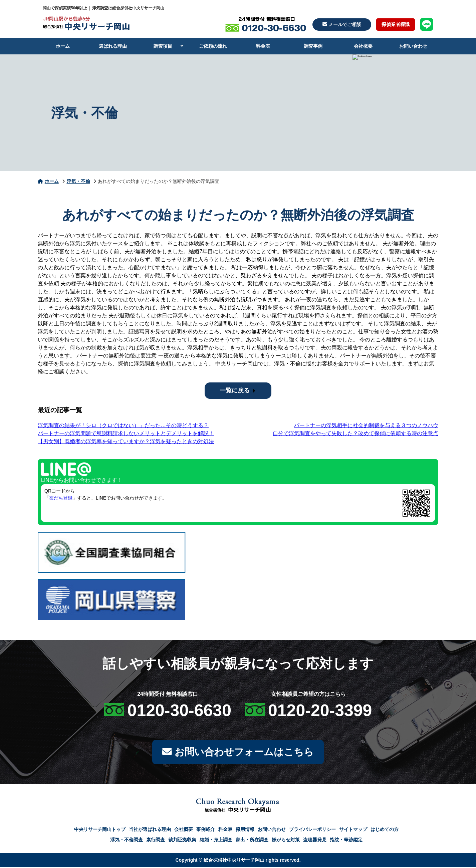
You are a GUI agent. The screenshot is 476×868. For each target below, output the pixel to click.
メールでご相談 (342, 24)
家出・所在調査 (252, 840)
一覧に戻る (235, 390)
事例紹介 (206, 830)
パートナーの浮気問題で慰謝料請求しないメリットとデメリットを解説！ (126, 433)
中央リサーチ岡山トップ (100, 830)
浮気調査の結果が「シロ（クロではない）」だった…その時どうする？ (123, 425)
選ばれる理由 (113, 46)
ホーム (63, 46)
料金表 (263, 46)
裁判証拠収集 (182, 840)
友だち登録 (61, 498)
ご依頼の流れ (213, 46)
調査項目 (163, 46)
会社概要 (363, 46)
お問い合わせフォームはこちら (238, 752)
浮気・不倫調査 (127, 840)
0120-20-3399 (320, 710)
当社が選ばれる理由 (150, 830)
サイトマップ (353, 830)
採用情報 (245, 830)
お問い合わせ (413, 46)
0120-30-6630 (179, 710)
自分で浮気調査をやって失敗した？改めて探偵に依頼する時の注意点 (355, 433)
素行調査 (156, 840)
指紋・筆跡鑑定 (346, 840)
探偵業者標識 (396, 24)
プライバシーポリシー (312, 830)
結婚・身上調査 (216, 840)
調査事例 (313, 46)
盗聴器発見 (315, 840)
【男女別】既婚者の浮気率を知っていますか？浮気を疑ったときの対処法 (126, 441)
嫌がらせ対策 (286, 840)
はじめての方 (385, 830)
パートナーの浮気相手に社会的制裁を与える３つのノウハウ (366, 425)
